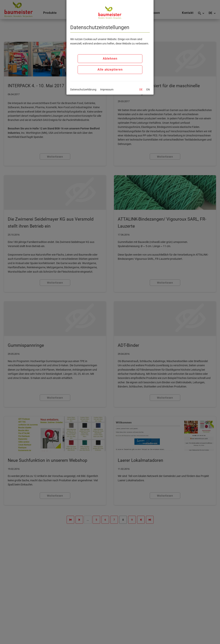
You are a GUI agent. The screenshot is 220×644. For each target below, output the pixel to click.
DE (141, 89)
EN (148, 89)
